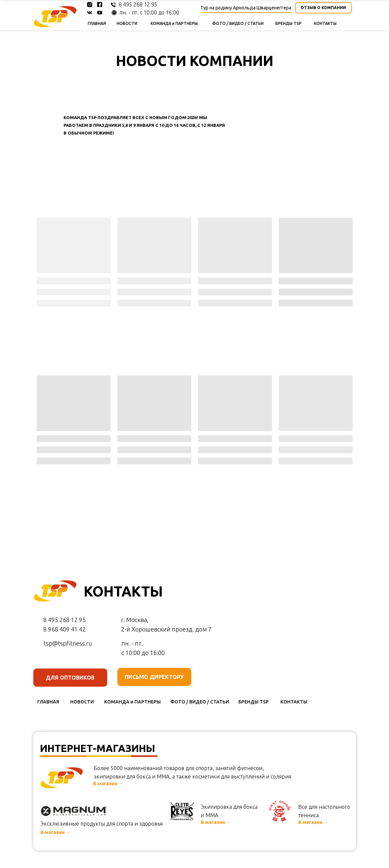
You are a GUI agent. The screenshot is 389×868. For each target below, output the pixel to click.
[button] (323, 8)
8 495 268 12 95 (138, 4)
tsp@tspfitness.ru (68, 643)
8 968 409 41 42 (65, 629)
